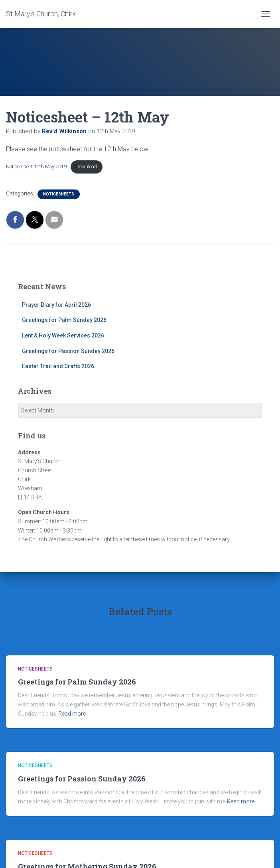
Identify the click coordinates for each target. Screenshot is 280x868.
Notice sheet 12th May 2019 (36, 167)
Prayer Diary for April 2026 (56, 305)
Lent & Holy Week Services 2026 (63, 335)
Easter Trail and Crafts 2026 (58, 366)
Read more (72, 714)
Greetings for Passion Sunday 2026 (68, 351)
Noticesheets (59, 194)
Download (86, 167)
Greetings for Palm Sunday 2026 (64, 320)
